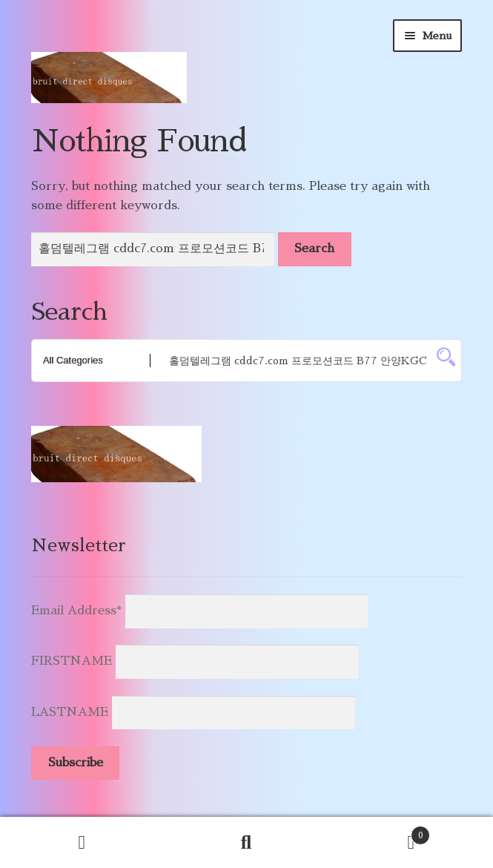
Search (247, 843)
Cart (379, 833)
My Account (82, 843)
